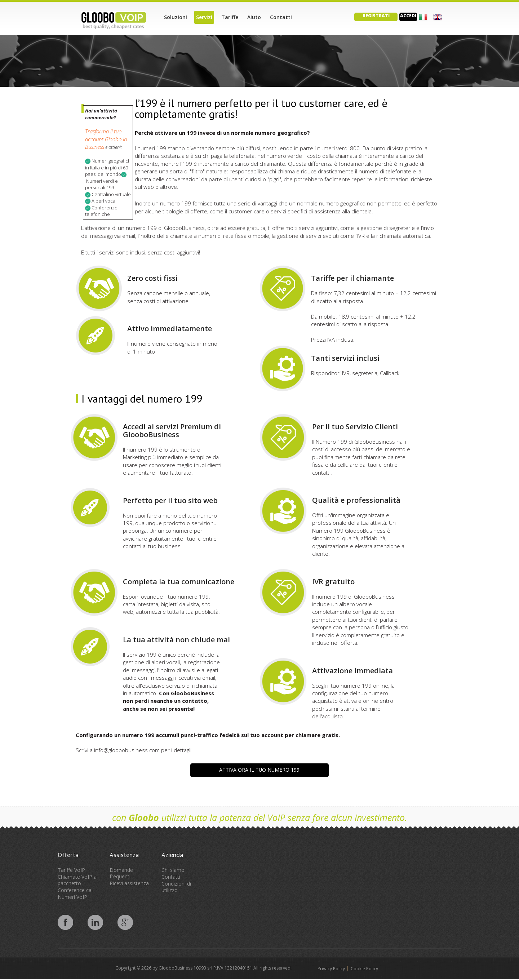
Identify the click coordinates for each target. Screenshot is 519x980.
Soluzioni (176, 17)
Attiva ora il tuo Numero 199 (260, 770)
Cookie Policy (364, 969)
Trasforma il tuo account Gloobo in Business (106, 139)
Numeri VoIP (72, 897)
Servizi (204, 17)
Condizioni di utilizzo (176, 887)
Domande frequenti (121, 873)
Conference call (76, 890)
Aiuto (254, 17)
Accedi (408, 16)
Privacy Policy (331, 969)
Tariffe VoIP (71, 870)
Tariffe (230, 17)
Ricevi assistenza (129, 883)
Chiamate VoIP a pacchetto (77, 880)
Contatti (281, 17)
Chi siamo (173, 870)
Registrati (376, 16)
